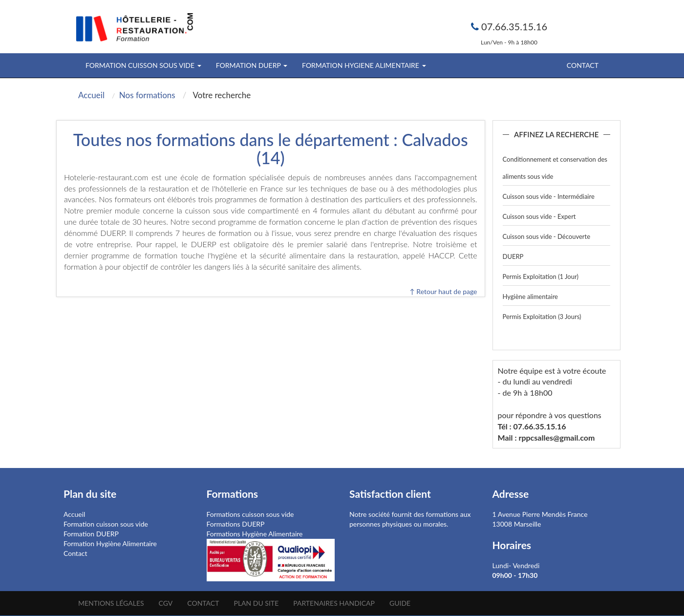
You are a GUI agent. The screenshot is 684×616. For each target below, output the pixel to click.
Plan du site (256, 603)
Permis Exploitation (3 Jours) (542, 317)
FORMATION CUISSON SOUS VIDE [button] (143, 65)
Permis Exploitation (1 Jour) (541, 276)
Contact (583, 65)
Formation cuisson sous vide (106, 524)
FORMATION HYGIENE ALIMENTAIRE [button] (364, 65)
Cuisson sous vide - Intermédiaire (549, 196)
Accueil (74, 514)
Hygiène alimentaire (530, 297)
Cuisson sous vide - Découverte (547, 236)
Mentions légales (111, 603)
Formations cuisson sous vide (250, 514)
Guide (400, 603)
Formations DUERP (236, 524)
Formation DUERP (91, 534)
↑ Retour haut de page (443, 291)
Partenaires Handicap (334, 603)
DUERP (513, 256)
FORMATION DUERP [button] (252, 65)
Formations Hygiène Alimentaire (255, 534)
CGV (166, 603)
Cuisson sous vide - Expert (539, 216)
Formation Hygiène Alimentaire (110, 543)
